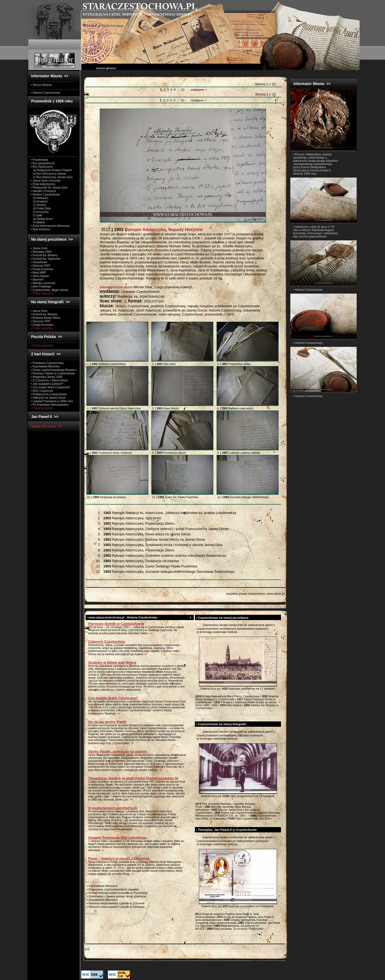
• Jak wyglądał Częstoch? (47, 384)
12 (183, 90)
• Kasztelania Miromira (45, 366)
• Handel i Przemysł (43, 191)
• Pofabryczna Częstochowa (49, 394)
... (178, 90)
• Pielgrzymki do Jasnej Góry (49, 187)
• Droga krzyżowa (42, 269)
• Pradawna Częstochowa (47, 363)
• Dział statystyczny (43, 184)
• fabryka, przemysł (43, 283)
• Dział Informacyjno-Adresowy (50, 226)
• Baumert (37, 279)
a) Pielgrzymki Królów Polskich (51, 170)
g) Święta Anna (42, 219)
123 (87, 949)
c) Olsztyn (38, 205)
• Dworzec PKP (41, 266)
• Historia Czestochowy (308, 290)
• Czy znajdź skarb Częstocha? (51, 387)
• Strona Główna (41, 85)
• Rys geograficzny (43, 163)
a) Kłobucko (40, 198)
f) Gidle (37, 215)
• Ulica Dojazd (40, 276)
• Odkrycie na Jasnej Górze (48, 398)
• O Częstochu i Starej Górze (49, 380)
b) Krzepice (39, 201)
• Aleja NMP (38, 272)
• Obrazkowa (39, 262)
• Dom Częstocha (42, 391)
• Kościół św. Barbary (44, 255)
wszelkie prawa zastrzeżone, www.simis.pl (255, 593)
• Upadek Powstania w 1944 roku (52, 401)
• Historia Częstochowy (45, 93)
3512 (151, 230)
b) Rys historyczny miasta (48, 174)
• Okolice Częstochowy (45, 194)
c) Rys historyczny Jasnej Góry (52, 177)
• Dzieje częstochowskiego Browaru (53, 370)
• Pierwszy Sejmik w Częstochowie (53, 373)
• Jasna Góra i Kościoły (46, 180)
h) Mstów (38, 222)
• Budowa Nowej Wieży (46, 318)
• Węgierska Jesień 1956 (47, 377)
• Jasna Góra (39, 248)
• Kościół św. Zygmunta (46, 259)
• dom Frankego (41, 286)
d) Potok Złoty (41, 208)
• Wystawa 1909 (41, 252)
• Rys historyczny (42, 167)
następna (199, 90)
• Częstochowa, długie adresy (50, 290)
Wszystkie (100, 507)
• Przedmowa (39, 160)
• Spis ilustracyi (40, 229)
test (198, 625)
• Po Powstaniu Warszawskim (50, 405)
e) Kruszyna (40, 212)
